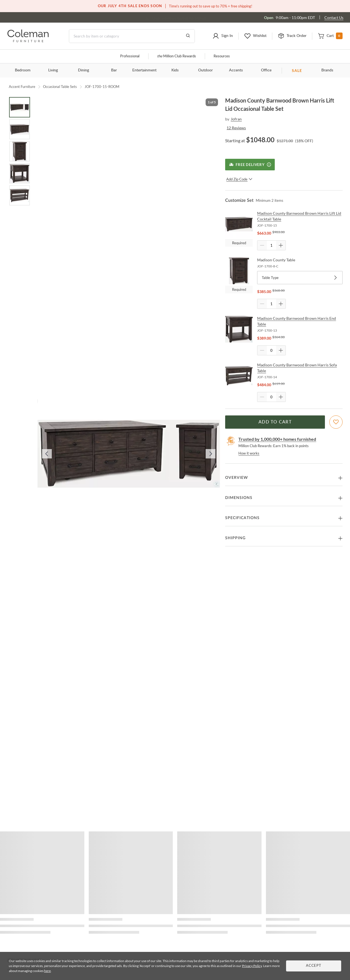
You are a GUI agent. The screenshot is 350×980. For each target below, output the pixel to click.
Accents (236, 70)
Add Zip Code (239, 179)
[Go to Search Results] (188, 36)
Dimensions (239, 498)
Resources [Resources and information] (222, 56)
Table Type (300, 278)
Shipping (235, 538)
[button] (223, 36)
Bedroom (23, 70)
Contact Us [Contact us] (334, 18)
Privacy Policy (252, 966)
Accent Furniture (22, 87)
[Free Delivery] (250, 165)
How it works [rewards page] (249, 453)
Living (53, 70)
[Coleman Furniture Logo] (28, 41)
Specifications (242, 518)
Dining (84, 70)
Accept (314, 966)
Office (266, 70)
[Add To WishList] (336, 422)
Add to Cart (275, 422)
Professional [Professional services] (130, 56)
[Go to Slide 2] (20, 129)
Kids (175, 70)
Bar (114, 70)
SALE (297, 70)
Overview (237, 478)
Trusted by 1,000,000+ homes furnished (277, 439)
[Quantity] (271, 245)
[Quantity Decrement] (262, 245)
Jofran (236, 119)
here (47, 971)
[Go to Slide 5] (20, 195)
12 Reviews (236, 128)
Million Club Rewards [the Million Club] (177, 56)
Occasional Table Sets (60, 87)
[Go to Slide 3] (20, 151)
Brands (327, 70)
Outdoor (205, 70)
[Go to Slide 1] (20, 107)
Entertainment (144, 70)
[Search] (132, 36)
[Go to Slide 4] (20, 173)
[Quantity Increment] (281, 245)
